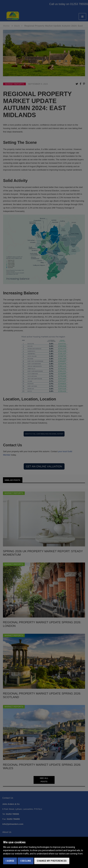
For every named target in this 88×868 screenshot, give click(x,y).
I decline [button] (26, 861)
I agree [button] (10, 861)
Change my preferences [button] (52, 861)
